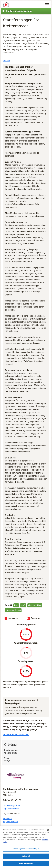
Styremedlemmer (11, 822)
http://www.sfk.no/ (11, 808)
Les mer (7, 61)
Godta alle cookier (26, 863)
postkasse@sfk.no (11, 805)
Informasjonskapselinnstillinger (26, 849)
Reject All (26, 856)
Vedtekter (7, 819)
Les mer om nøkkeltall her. (16, 735)
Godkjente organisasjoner (19, 11)
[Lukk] (48, 830)
